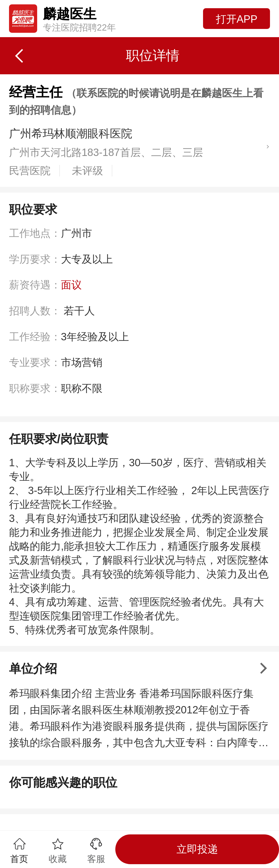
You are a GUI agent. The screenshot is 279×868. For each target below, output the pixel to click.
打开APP (237, 19)
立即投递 (197, 849)
